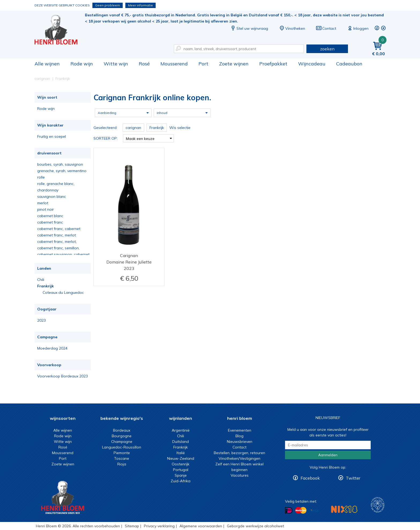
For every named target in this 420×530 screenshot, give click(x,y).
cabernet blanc (50, 216)
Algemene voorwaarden (201, 526)
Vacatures (240, 475)
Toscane (122, 458)
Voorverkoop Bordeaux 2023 (63, 376)
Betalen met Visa (314, 511)
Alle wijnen (47, 64)
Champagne (122, 442)
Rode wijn (82, 64)
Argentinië (181, 430)
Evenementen (240, 430)
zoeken (327, 49)
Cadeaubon (349, 64)
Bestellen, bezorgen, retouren (239, 453)
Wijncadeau (312, 64)
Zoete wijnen (234, 64)
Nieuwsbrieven (240, 442)
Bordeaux (122, 430)
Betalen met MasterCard (301, 510)
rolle (41, 177)
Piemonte (122, 453)
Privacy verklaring (159, 526)
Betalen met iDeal (289, 511)
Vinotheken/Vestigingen (239, 458)
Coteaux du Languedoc (63, 292)
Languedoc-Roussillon (122, 447)
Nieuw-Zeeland (181, 458)
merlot (43, 203)
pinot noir (46, 209)
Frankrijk (46, 286)
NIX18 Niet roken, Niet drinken (344, 509)
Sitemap (132, 526)
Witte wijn (116, 64)
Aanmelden (328, 455)
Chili (41, 280)
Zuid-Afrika (181, 481)
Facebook (310, 478)
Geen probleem (108, 5)
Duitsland (181, 442)
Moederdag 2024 (52, 348)
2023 (42, 320)
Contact (326, 28)
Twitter (353, 478)
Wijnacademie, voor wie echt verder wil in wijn (378, 505)
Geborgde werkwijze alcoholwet (255, 526)
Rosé (144, 64)
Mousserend (174, 64)
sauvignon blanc (52, 197)
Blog (239, 436)
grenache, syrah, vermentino (62, 171)
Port (203, 64)
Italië (181, 453)
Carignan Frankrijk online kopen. (60, 30)
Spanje (181, 475)
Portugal (181, 470)
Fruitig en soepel (52, 136)
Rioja (122, 464)
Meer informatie (140, 5)
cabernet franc (50, 222)
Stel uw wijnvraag (249, 28)
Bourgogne (122, 436)
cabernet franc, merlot (57, 235)
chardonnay (48, 190)
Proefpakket (273, 64)
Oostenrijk (181, 464)
